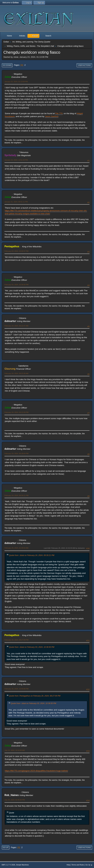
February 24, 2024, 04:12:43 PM (16, 412)
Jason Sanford (52, 116)
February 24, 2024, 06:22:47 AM (16, 326)
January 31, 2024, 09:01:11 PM (16, 202)
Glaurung (10, 369)
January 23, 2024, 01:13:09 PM (16, 82)
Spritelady (10, 155)
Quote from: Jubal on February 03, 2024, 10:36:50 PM (32, 647)
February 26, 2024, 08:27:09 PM (16, 640)
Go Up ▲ (89, 865)
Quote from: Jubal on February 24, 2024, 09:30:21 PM (32, 555)
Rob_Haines (12, 795)
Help (68, 865)
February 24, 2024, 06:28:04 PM (16, 454)
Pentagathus (12, 246)
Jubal (8, 77)
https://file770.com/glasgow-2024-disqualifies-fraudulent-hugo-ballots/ (36, 771)
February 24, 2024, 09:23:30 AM (16, 373)
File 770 (59, 113)
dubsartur (10, 321)
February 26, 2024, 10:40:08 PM (16, 689)
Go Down (7, 65)
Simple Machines (22, 865)
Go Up (6, 847)
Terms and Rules (78, 865)
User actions (84, 65)
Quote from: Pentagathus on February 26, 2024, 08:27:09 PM (35, 696)
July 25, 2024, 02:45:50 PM (15, 800)
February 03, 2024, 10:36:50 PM (16, 285)
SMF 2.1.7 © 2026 (8, 865)
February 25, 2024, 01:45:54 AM (16, 548)
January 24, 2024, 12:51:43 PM (16, 160)
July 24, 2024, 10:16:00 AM (15, 750)
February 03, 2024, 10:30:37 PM (16, 251)
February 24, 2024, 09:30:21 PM (16, 495)
